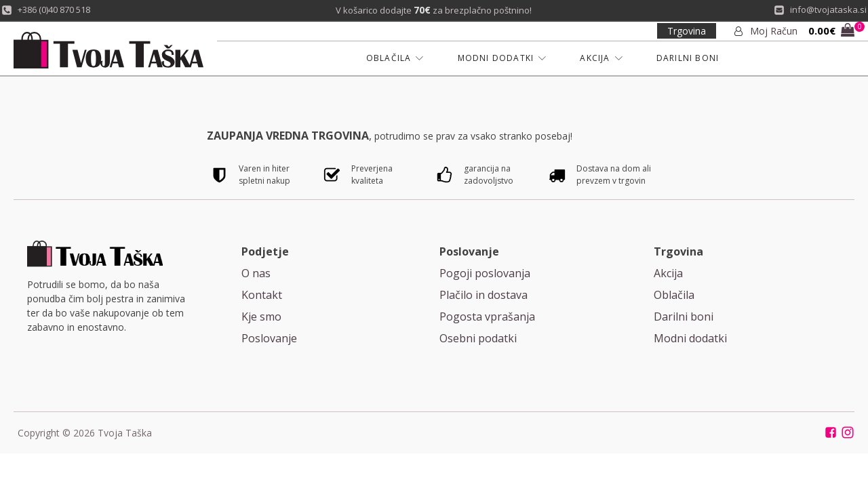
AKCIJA (601, 58)
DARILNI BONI (688, 58)
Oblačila (674, 295)
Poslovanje (269, 338)
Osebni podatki (478, 338)
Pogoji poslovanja (485, 273)
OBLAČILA (395, 58)
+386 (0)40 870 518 (54, 9)
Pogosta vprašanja (487, 317)
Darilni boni (684, 317)
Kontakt (262, 295)
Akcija (668, 273)
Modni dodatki (690, 338)
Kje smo (261, 317)
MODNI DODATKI (502, 58)
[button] (831, 31)
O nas (256, 273)
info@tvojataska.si (828, 9)
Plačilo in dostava (484, 295)
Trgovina (687, 31)
